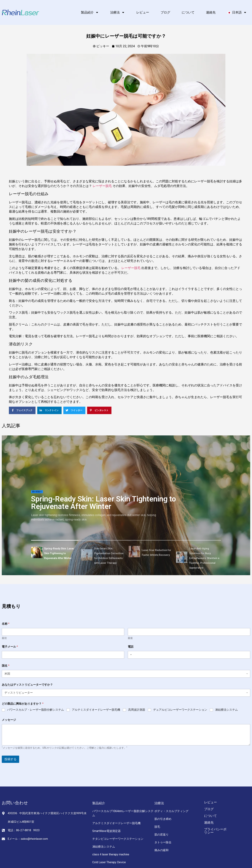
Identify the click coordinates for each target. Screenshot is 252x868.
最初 (4, 638)
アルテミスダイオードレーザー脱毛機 (96, 710)
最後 (130, 638)
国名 (6, 666)
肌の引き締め (163, 819)
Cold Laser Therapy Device (109, 862)
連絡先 (211, 12)
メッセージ (9, 720)
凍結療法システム (226, 710)
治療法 (117, 12)
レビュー (143, 12)
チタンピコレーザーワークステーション (118, 839)
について (188, 12)
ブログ (165, 12)
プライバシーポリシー (215, 831)
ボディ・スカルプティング (171, 811)
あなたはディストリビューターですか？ (27, 685)
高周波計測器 (137, 710)
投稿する (10, 759)
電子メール (10, 647)
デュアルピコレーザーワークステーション (180, 710)
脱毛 (157, 827)
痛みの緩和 (161, 850)
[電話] (189, 655)
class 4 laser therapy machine (111, 854)
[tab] (55, 553)
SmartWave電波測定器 (106, 831)
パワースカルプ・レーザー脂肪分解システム (35, 710)
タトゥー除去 (163, 842)
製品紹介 (90, 12)
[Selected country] (130, 655)
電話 (131, 647)
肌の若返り (37, 492)
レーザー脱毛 (102, 186)
